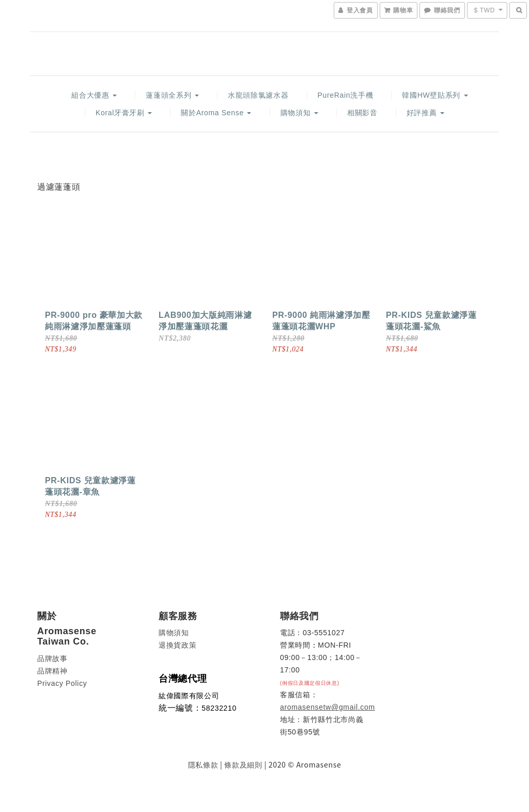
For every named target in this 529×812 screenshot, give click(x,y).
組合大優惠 (94, 95)
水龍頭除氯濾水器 (258, 95)
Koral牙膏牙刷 (124, 113)
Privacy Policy (62, 683)
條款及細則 (243, 765)
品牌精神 (52, 671)
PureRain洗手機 (346, 95)
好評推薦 (425, 113)
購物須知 (299, 113)
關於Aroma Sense (216, 113)
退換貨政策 (177, 645)
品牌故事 (52, 658)
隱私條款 (203, 765)
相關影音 (362, 113)
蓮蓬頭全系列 (172, 95)
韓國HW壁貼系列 (435, 95)
